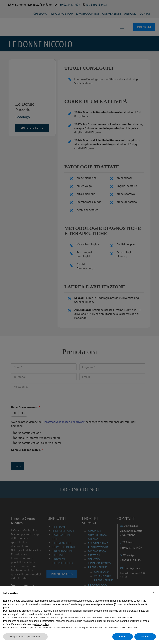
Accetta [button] (145, 637)
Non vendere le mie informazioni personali (109, 618)
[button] (154, 592)
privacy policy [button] (41, 624)
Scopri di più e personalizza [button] (25, 637)
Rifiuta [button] (122, 637)
